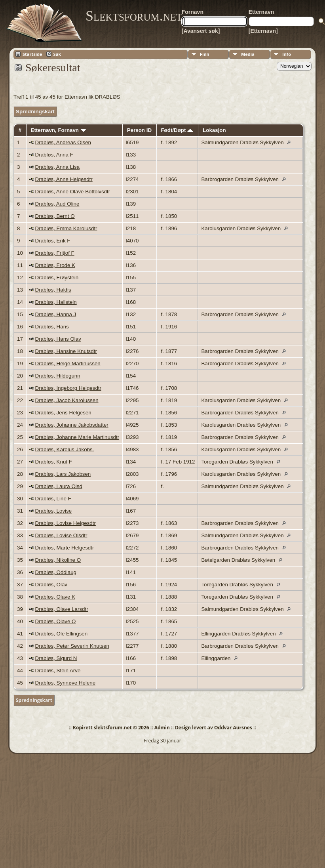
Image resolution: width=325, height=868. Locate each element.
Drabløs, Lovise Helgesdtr (66, 523)
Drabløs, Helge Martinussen (68, 363)
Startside (32, 54)
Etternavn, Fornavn (59, 130)
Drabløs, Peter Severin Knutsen (72, 646)
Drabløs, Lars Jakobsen (63, 474)
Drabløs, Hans (52, 327)
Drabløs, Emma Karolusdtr (66, 228)
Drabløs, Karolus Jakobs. (65, 449)
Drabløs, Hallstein (56, 302)
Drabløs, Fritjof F (55, 253)
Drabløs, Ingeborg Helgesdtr (68, 388)
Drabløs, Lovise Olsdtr (61, 535)
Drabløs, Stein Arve (58, 671)
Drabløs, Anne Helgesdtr (64, 179)
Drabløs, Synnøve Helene (66, 683)
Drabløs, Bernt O (55, 216)
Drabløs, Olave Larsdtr (62, 609)
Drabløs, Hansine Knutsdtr (66, 351)
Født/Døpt (177, 130)
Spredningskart (35, 112)
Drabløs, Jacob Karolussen (67, 400)
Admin (162, 728)
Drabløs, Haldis (53, 290)
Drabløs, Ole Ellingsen (62, 634)
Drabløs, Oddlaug (56, 572)
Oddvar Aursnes (233, 728)
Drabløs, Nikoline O (58, 560)
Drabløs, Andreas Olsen (63, 142)
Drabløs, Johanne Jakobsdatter (72, 425)
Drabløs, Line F (53, 499)
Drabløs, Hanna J (56, 314)
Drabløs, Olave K (55, 597)
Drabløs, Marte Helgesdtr (65, 548)
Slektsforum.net (134, 16)
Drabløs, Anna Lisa (58, 167)
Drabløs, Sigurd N (56, 658)
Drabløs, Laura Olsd (59, 486)
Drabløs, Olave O (56, 621)
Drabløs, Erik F (53, 241)
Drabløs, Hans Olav (58, 339)
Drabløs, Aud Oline (57, 204)
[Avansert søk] (201, 31)
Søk (57, 54)
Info (287, 54)
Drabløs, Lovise (54, 511)
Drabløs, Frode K (55, 265)
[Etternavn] (263, 31)
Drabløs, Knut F (54, 462)
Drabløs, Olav (51, 585)
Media (248, 54)
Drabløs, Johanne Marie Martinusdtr (77, 437)
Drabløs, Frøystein (57, 278)
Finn (205, 54)
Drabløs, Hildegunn (58, 376)
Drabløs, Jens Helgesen (63, 413)
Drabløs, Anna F (54, 155)
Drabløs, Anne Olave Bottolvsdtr (73, 192)
